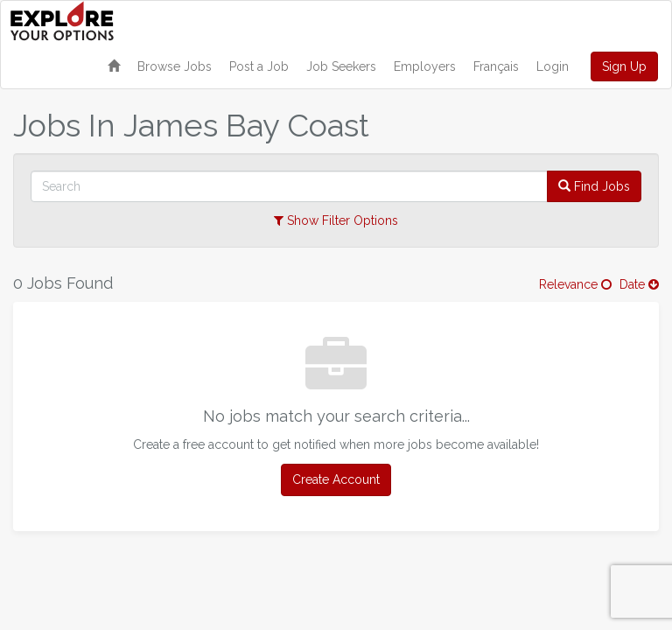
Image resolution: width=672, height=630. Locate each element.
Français (496, 66)
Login (553, 66)
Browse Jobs (175, 66)
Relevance (575, 284)
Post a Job (259, 66)
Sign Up (624, 66)
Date (639, 284)
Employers (425, 66)
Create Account (336, 479)
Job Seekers (341, 66)
